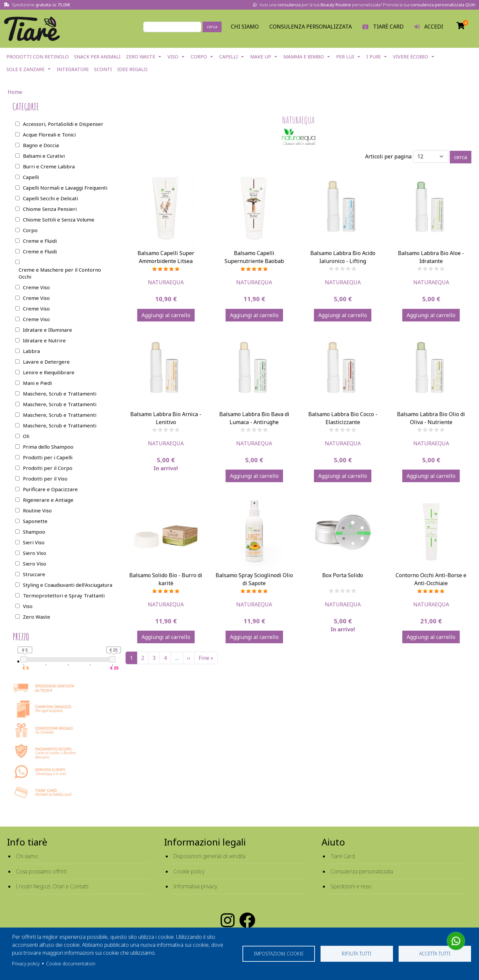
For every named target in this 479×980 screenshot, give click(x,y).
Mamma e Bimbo (304, 57)
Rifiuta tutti (357, 954)
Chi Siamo (245, 27)
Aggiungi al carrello (166, 315)
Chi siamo (27, 856)
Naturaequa (166, 282)
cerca (212, 27)
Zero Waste (141, 57)
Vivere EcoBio (411, 57)
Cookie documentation (71, 964)
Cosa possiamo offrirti (41, 871)
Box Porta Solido (343, 575)
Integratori (73, 69)
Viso (173, 57)
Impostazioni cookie (279, 954)
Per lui (345, 57)
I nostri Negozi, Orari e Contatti (52, 886)
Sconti (103, 69)
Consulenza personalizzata (311, 27)
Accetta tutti (435, 954)
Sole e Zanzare (25, 69)
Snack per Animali (97, 57)
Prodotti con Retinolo (38, 57)
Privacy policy (26, 964)
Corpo (199, 57)
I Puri (374, 57)
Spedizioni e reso (351, 886)
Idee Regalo (132, 69)
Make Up (261, 57)
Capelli (229, 57)
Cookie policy (189, 871)
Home (15, 92)
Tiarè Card (343, 856)
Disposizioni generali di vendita (209, 856)
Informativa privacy (195, 886)
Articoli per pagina (388, 156)
